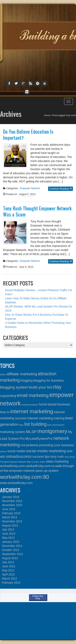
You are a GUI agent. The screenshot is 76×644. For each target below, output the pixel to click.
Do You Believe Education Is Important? (28, 135)
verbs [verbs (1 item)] (42, 462)
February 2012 (11, 583)
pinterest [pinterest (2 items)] (32, 445)
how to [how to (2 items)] (5, 412)
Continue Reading (60, 189)
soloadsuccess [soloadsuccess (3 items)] (19, 456)
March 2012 (10, 578)
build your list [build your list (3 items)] (40, 387)
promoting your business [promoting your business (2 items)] (57, 445)
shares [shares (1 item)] (3, 451)
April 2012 (8, 574)
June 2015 (9, 509)
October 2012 (11, 550)
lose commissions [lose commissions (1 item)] (56, 425)
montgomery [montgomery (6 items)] (52, 431)
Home (47, 115)
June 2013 (9, 534)
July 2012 (8, 562)
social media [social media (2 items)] (16, 451)
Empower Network (30, 188)
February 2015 (11, 513)
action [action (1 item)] (3, 374)
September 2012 (13, 554)
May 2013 (8, 538)
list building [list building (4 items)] (35, 424)
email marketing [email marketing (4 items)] (33, 395)
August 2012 (10, 558)
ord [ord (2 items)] (23, 445)
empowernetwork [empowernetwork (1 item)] (30, 405)
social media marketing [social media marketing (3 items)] (46, 451)
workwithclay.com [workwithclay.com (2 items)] (12, 466)
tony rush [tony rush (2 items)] (57, 457)
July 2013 (8, 530)
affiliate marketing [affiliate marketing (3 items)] (22, 374)
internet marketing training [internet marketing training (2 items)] (46, 418)
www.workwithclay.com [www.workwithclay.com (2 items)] (16, 483)
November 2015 (12, 505)
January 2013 (11, 542)
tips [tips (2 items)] (47, 457)
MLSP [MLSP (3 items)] (31, 432)
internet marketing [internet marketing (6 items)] (32, 411)
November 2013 (12, 521)
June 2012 (9, 566)
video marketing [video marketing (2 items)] (57, 461)
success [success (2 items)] (38, 457)
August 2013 (10, 525)
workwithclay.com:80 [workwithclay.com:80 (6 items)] (25, 477)
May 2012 (8, 570)
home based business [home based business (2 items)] (55, 404)
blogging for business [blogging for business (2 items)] (49, 380)
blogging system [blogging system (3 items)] (14, 387)
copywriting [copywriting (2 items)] (8, 396)
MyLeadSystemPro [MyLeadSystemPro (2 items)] (39, 439)
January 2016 (11, 497)
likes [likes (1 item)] (21, 425)
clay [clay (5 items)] (57, 387)
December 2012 (12, 546)
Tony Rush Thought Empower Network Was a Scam (37, 212)
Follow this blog (38, 597)
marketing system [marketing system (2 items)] (13, 432)
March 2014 (10, 517)
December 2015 (12, 501)
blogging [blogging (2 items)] (27, 380)
